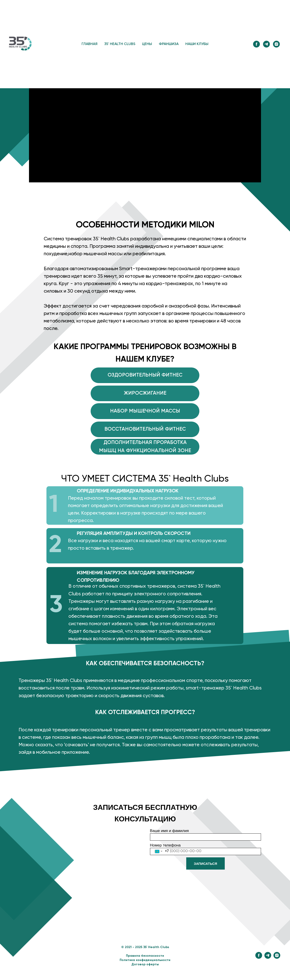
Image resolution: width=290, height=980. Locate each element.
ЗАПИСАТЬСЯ (206, 864)
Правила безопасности (145, 956)
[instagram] (276, 44)
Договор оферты (145, 964)
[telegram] (266, 44)
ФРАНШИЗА (169, 44)
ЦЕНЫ (147, 44)
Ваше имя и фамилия (169, 831)
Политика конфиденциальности (145, 960)
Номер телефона (165, 845)
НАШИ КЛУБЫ (197, 44)
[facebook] (256, 44)
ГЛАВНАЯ (89, 44)
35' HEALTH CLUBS (120, 44)
